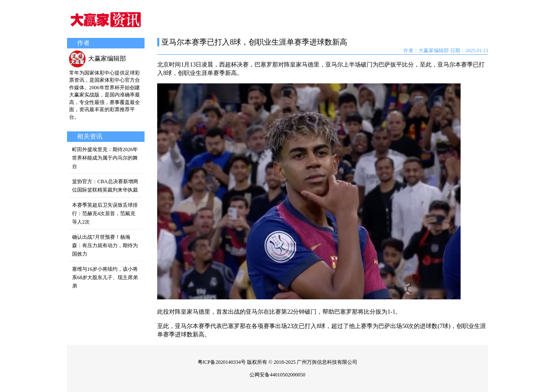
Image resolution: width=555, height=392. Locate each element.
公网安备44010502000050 (277, 375)
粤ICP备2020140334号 (222, 362)
